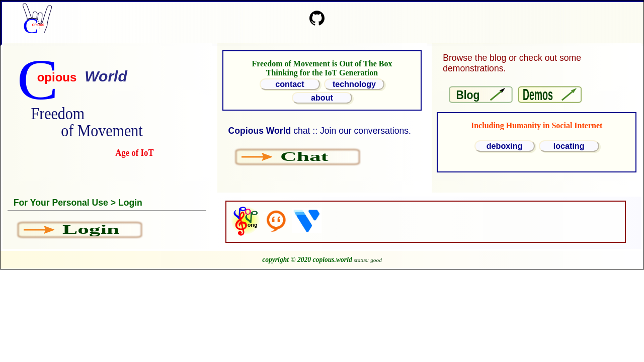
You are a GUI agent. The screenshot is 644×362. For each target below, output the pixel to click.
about (322, 98)
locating (569, 146)
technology (354, 84)
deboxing (505, 146)
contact (290, 84)
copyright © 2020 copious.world (307, 260)
